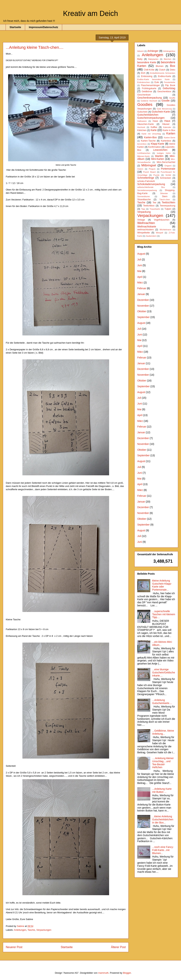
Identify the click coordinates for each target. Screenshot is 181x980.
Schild (168, 175)
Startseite (15, 27)
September (143, 317)
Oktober (142, 311)
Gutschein (142, 112)
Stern (165, 196)
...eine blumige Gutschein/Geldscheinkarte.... (164, 672)
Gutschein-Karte (161, 112)
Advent (140, 51)
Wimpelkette (144, 233)
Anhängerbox (169, 51)
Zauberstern (151, 236)
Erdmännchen (144, 82)
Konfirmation (155, 147)
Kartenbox (166, 141)
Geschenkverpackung (149, 98)
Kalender (167, 127)
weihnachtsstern (146, 230)
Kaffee (154, 127)
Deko (173, 70)
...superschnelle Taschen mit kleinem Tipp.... (164, 614)
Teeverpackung (168, 206)
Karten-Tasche (148, 141)
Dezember (143, 300)
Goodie (166, 101)
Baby (140, 59)
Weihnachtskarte (147, 227)
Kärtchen (142, 130)
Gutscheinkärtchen (148, 115)
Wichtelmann (166, 230)
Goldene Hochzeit (149, 101)
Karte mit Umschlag (151, 134)
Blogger (127, 973)
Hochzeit (141, 127)
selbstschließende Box (151, 187)
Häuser (166, 124)
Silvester (164, 193)
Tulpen (168, 209)
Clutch (162, 70)
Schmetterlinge (146, 178)
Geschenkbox (164, 92)
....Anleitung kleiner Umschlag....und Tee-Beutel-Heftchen (163, 763)
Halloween (142, 121)
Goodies (145, 104)
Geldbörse (147, 92)
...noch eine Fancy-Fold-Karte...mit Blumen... (163, 850)
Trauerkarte (155, 209)
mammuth (103, 973)
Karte (154, 130)
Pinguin (152, 169)
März (140, 283)
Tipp (143, 209)
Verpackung (144, 212)
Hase (155, 121)
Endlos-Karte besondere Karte (153, 79)
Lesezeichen (160, 150)
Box (173, 66)
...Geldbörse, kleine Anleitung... (163, 732)
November (143, 306)
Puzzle (156, 175)
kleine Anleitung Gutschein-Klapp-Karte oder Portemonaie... (162, 585)
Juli (139, 259)
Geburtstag (169, 88)
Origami (168, 166)
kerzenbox (142, 144)
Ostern (140, 169)
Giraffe (172, 98)
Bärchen (168, 59)
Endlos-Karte (164, 76)
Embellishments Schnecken (163, 73)
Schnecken (165, 178)
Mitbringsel (149, 165)
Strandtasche (144, 200)
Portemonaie (168, 169)
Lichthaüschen (144, 153)
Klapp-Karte (158, 144)
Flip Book (170, 85)
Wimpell (160, 233)
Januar (141, 294)
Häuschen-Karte (146, 124)
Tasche (31, 930)
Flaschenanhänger (150, 85)
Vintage (141, 220)
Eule (157, 82)
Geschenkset (144, 95)
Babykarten (153, 59)
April (140, 277)
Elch (143, 73)
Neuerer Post (14, 947)
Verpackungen (44, 930)
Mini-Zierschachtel (166, 162)
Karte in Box (169, 130)
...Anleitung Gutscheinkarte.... (162, 702)
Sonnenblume (144, 196)
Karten (171, 133)
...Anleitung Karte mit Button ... (162, 790)
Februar (142, 288)
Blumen (160, 66)
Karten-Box (150, 137)
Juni (140, 265)
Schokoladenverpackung (151, 184)
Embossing (147, 76)
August (141, 254)
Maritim (159, 156)
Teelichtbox (149, 206)
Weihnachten (146, 223)
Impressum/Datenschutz (44, 27)
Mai (139, 271)
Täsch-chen (165, 200)
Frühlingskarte (149, 88)
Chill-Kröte (149, 70)
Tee (154, 203)
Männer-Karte (143, 156)
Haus (167, 121)
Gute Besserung (164, 109)
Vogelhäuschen (162, 220)
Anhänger (153, 51)
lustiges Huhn (164, 153)
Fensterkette (170, 82)
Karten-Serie (170, 138)
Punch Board (149, 172)
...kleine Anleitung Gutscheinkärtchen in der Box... (163, 819)
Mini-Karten (158, 159)
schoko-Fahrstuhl (146, 181)
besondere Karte (147, 62)
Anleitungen (20, 930)
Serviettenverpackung (147, 190)
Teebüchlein (168, 202)
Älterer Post (118, 947)
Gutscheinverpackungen (151, 118)
